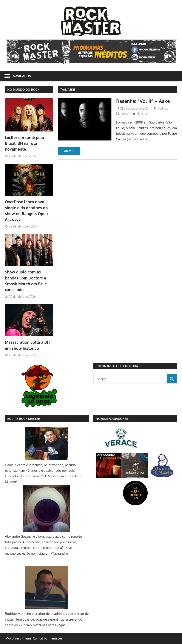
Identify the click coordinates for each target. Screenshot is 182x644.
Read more (69, 151)
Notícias (142, 114)
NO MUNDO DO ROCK (23, 89)
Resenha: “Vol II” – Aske (143, 101)
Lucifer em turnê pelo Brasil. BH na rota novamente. (25, 143)
